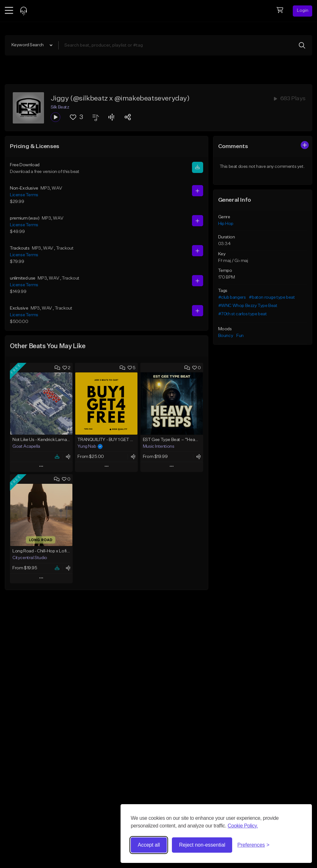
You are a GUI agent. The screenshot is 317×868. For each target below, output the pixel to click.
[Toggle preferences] (253, 845)
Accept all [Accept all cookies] (149, 845)
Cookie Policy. (243, 826)
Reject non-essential (202, 845)
